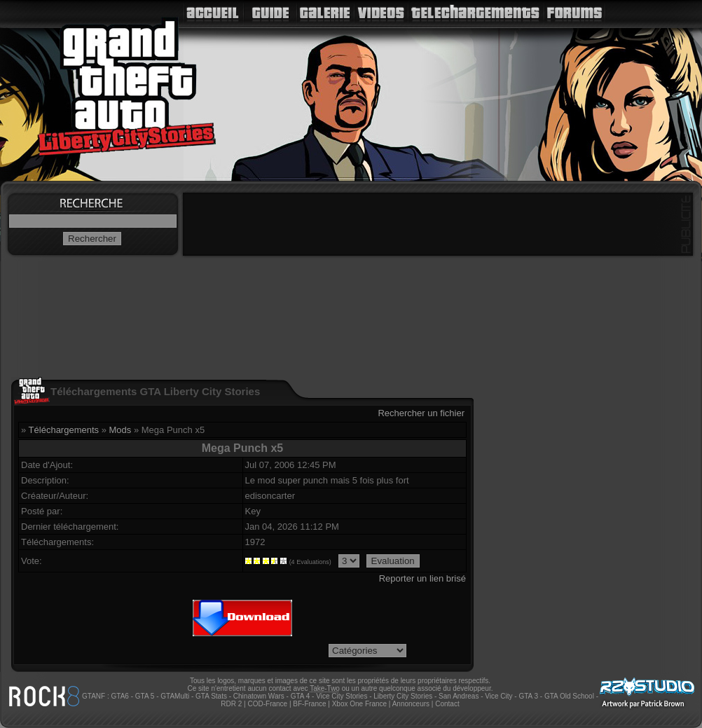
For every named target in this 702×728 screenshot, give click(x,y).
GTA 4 (301, 696)
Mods (121, 430)
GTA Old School (569, 696)
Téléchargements (64, 430)
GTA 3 (528, 696)
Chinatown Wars (259, 696)
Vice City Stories (342, 696)
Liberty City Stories (403, 696)
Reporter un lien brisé (422, 578)
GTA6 (119, 696)
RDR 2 (231, 704)
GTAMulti (175, 696)
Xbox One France (359, 704)
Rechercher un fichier (421, 413)
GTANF (94, 696)
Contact (447, 704)
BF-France (309, 704)
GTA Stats (211, 696)
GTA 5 (145, 696)
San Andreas (459, 696)
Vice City (498, 696)
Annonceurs (411, 704)
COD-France (267, 704)
